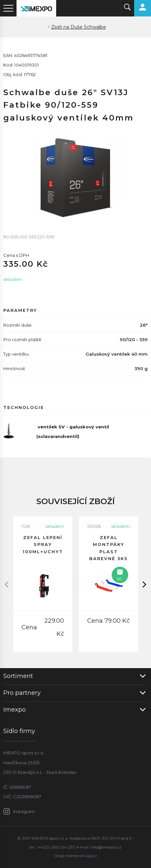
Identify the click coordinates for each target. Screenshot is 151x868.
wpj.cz (91, 856)
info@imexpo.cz (106, 847)
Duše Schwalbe (88, 27)
